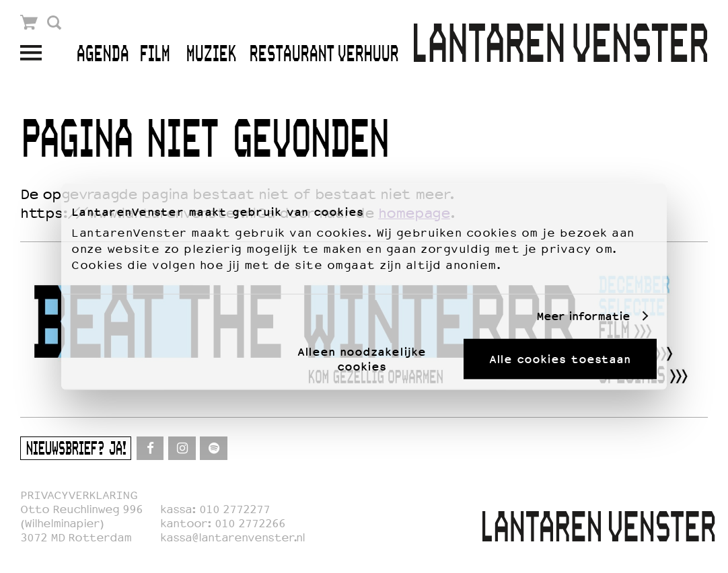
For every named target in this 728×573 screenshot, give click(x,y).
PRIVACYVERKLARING (79, 495)
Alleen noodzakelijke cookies (362, 358)
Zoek (54, 23)
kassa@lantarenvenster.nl (232, 538)
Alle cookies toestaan (560, 358)
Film (154, 55)
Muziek (211, 55)
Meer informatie (583, 316)
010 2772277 (234, 509)
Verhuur (368, 55)
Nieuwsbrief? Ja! (76, 450)
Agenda (102, 55)
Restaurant (292, 55)
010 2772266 (250, 524)
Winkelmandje (29, 23)
